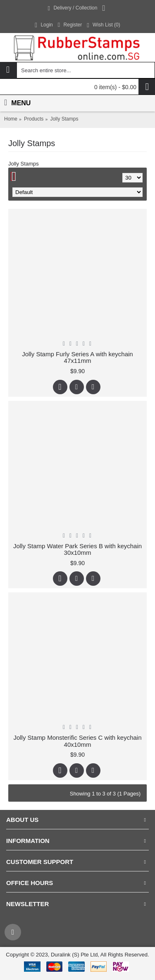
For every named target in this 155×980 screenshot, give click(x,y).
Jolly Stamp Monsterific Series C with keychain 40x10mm (77, 741)
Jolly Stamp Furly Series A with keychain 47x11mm (77, 357)
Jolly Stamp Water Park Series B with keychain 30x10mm (77, 549)
